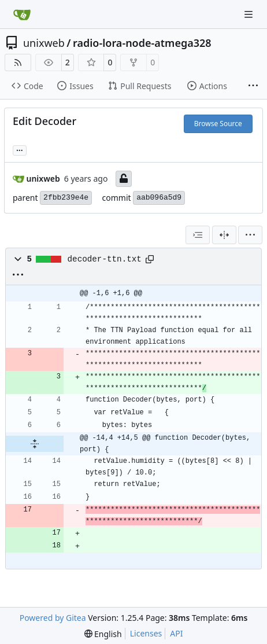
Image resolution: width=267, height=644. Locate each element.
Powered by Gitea (53, 618)
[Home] (22, 14)
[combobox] (198, 235)
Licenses (146, 633)
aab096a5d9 (159, 198)
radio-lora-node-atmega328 (142, 43)
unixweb (44, 43)
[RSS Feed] (18, 62)
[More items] (253, 86)
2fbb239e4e (66, 198)
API (176, 633)
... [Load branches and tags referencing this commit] (20, 149)
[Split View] (224, 235)
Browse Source (218, 124)
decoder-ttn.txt (105, 259)
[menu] (250, 235)
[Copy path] (150, 259)
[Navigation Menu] (250, 14)
